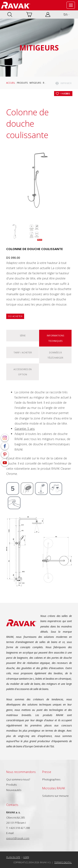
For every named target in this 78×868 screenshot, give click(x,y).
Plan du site (13, 857)
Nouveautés (14, 790)
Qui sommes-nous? (18, 779)
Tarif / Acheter (23, 352)
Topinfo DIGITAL (63, 862)
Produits (22, 83)
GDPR (26, 857)
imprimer (66, 83)
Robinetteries (51, 83)
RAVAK (16, 5)
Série (23, 335)
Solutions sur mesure (55, 796)
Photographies (51, 779)
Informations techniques (55, 338)
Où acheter (15, 316)
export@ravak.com (18, 838)
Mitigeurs (35, 83)
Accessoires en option (23, 372)
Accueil (11, 83)
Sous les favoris (65, 94)
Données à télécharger (55, 355)
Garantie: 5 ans (25, 429)
